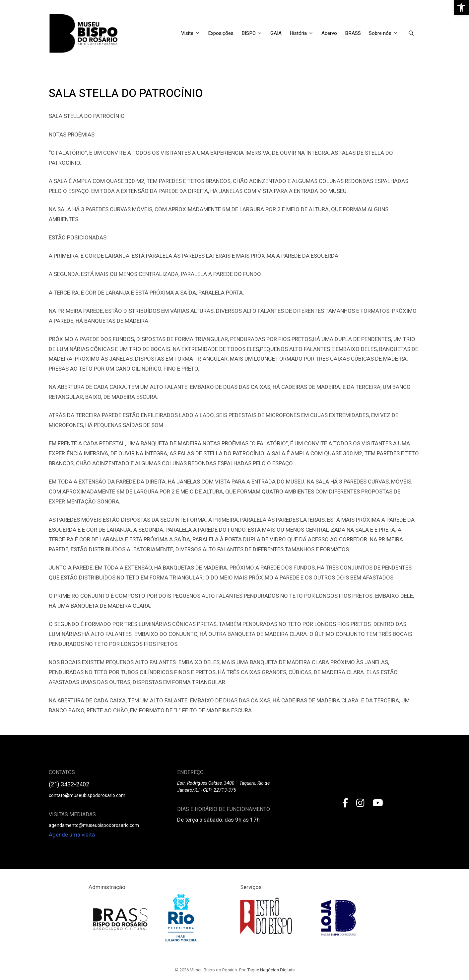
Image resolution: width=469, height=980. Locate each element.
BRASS (353, 33)
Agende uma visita (72, 835)
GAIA (276, 33)
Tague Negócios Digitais (271, 970)
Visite (193, 33)
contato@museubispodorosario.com (87, 795)
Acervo (329, 33)
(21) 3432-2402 (69, 784)
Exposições (221, 33)
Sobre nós (385, 33)
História (303, 33)
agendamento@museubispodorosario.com (94, 825)
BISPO (254, 33)
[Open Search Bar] (411, 33)
